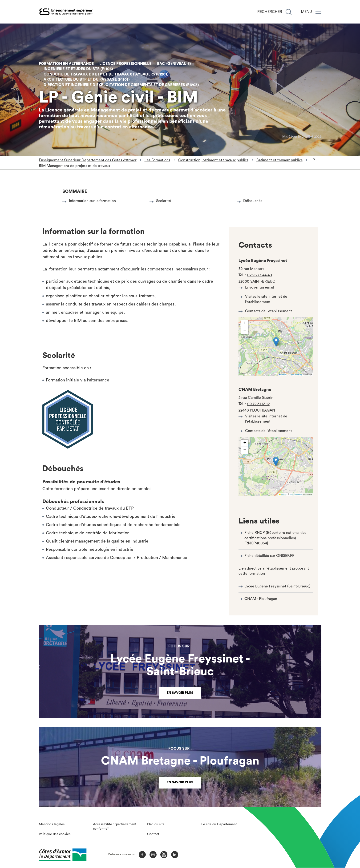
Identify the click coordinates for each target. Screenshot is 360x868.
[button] (276, 342)
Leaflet (283, 375)
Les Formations (157, 160)
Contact (153, 834)
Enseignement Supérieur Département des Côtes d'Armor (88, 160)
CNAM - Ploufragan (261, 599)
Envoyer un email (258, 287)
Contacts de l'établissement (267, 311)
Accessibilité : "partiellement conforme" (115, 827)
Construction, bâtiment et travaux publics (213, 160)
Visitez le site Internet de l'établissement (264, 299)
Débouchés (251, 201)
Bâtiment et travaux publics (279, 160)
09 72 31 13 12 (258, 404)
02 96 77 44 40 (260, 275)
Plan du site (156, 824)
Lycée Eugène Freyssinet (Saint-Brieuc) (277, 586)
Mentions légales (52, 824)
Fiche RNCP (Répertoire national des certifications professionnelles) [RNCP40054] (275, 538)
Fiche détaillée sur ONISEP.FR (269, 556)
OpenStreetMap (296, 375)
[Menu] (318, 12)
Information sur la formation (90, 201)
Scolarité (162, 201)
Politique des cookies (55, 834)
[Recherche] (289, 12)
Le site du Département (219, 824)
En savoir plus (180, 693)
